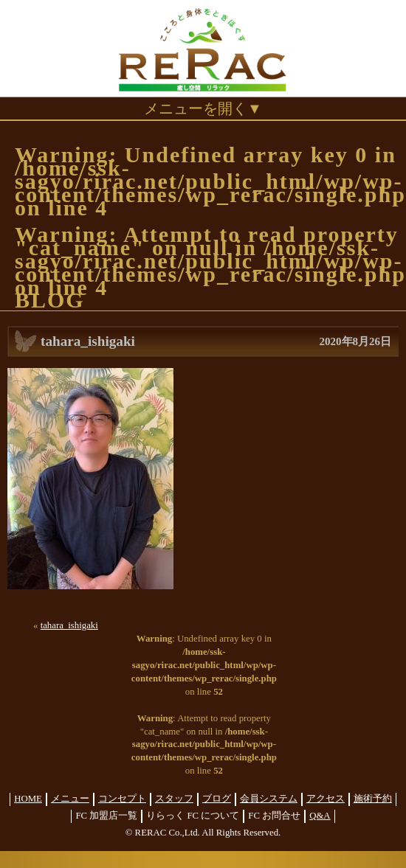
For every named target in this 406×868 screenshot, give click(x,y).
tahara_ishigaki (69, 625)
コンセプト (122, 799)
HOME (28, 799)
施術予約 (373, 799)
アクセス (326, 799)
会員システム (269, 799)
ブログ (217, 799)
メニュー (70, 799)
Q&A (320, 816)
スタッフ (174, 799)
